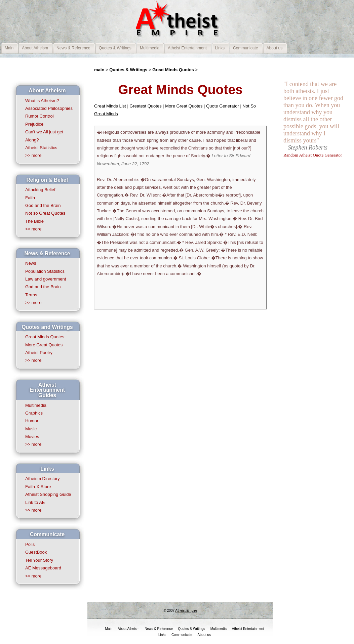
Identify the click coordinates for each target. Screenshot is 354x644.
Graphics (34, 413)
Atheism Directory (43, 479)
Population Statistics (45, 271)
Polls (30, 544)
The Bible (34, 221)
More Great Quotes (44, 345)
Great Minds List (111, 106)
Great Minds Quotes (45, 337)
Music (31, 429)
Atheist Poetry (39, 353)
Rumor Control (40, 116)
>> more (33, 155)
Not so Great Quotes (45, 213)
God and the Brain (43, 205)
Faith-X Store (38, 487)
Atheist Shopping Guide (48, 494)
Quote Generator (223, 106)
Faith (30, 198)
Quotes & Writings (129, 70)
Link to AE (35, 502)
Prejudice (34, 124)
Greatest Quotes (145, 106)
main (99, 70)
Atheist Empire (186, 611)
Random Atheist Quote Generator (313, 155)
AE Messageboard (43, 568)
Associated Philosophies (49, 108)
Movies (32, 437)
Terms (31, 295)
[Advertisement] (310, 262)
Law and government (46, 279)
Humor (32, 421)
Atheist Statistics (41, 148)
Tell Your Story (39, 560)
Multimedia (36, 405)
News (31, 263)
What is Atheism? (42, 101)
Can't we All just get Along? (44, 136)
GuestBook (36, 552)
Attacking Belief (40, 190)
